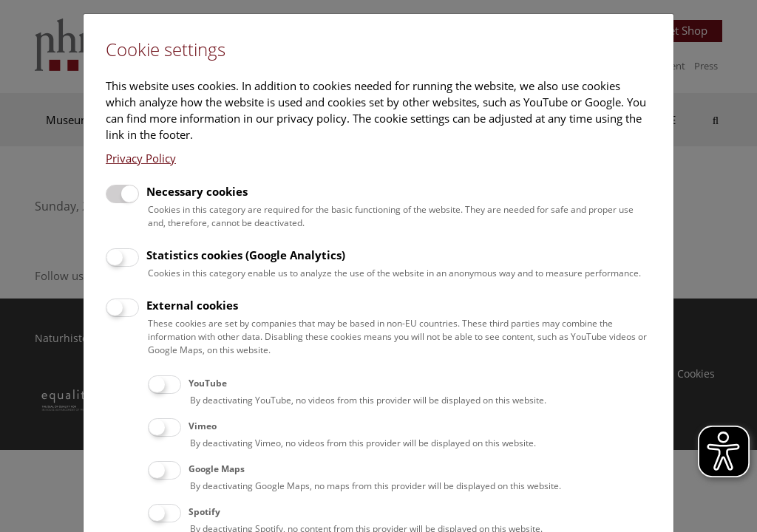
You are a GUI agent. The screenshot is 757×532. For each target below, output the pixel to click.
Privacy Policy (141, 158)
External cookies (192, 305)
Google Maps (217, 469)
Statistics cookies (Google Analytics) (246, 255)
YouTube (208, 383)
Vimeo (203, 426)
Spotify (204, 512)
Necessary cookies (197, 191)
